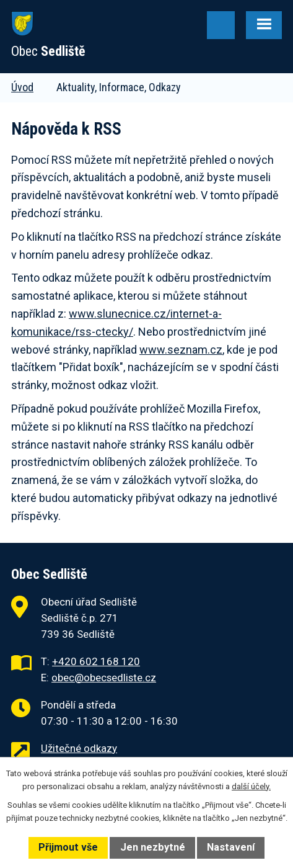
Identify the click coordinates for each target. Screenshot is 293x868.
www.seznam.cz (181, 350)
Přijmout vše (68, 847)
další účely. (251, 786)
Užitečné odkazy (79, 748)
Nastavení (231, 847)
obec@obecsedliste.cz (104, 678)
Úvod (22, 87)
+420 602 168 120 (96, 661)
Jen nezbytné (153, 847)
